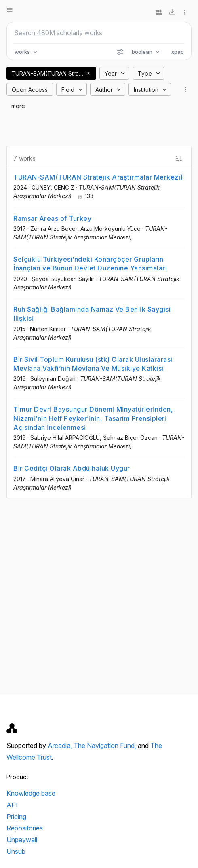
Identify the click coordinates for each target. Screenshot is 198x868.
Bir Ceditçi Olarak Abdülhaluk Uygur (72, 468)
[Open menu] (10, 10)
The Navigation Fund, (106, 746)
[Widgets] (159, 12)
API (12, 805)
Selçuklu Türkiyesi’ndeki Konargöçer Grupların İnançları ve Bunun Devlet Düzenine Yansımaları (90, 264)
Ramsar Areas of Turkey (52, 218)
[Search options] (120, 52)
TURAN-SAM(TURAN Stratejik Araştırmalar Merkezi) (98, 177)
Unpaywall (22, 840)
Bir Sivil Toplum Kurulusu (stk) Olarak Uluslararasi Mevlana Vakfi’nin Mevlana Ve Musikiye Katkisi (93, 364)
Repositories (25, 828)
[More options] (185, 12)
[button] (88, 73)
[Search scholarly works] (99, 33)
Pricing (16, 817)
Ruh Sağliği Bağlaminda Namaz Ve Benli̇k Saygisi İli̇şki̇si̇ (92, 314)
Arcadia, (61, 746)
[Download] (172, 12)
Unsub (16, 851)
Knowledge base (31, 793)
